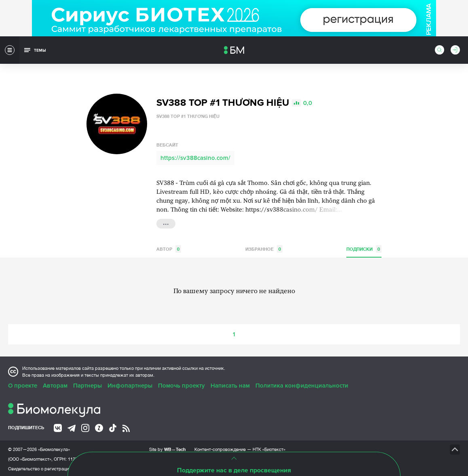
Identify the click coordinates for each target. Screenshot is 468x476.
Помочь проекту (181, 384)
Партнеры (87, 384)
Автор (169, 247)
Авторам (55, 384)
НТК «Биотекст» (269, 448)
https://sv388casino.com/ (195, 156)
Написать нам (230, 384)
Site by (168, 448)
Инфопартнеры (130, 384)
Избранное (264, 247)
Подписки (364, 247)
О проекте (23, 384)
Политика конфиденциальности (302, 384)
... (166, 221)
